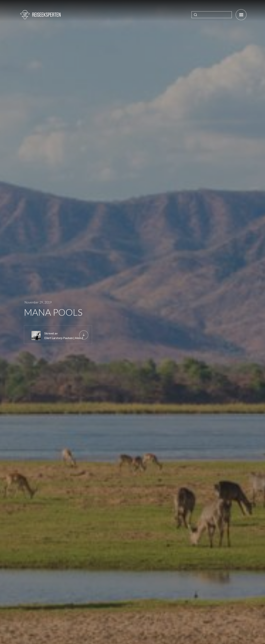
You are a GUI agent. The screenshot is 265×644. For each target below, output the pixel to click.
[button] (241, 15)
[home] (40, 15)
